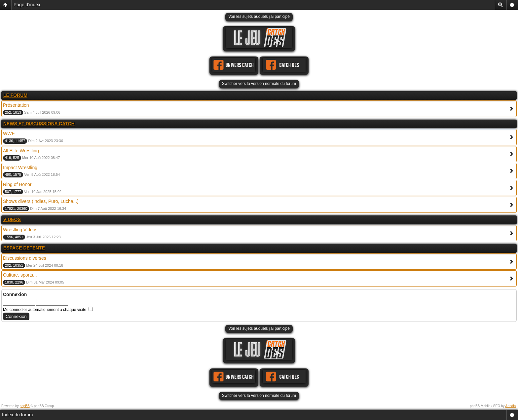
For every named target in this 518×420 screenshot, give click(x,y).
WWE (9, 134)
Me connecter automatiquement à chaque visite (48, 310)
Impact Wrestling (20, 168)
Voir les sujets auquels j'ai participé (259, 17)
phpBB (25, 406)
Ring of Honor (17, 184)
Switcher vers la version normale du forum (259, 84)
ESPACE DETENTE (24, 248)
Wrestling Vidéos (20, 230)
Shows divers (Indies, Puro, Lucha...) (41, 201)
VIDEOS (12, 219)
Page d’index (27, 5)
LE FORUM (15, 95)
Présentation (16, 105)
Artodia (511, 406)
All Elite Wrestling (21, 151)
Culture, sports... (20, 275)
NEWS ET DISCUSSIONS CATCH (39, 124)
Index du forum (17, 415)
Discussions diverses (25, 258)
